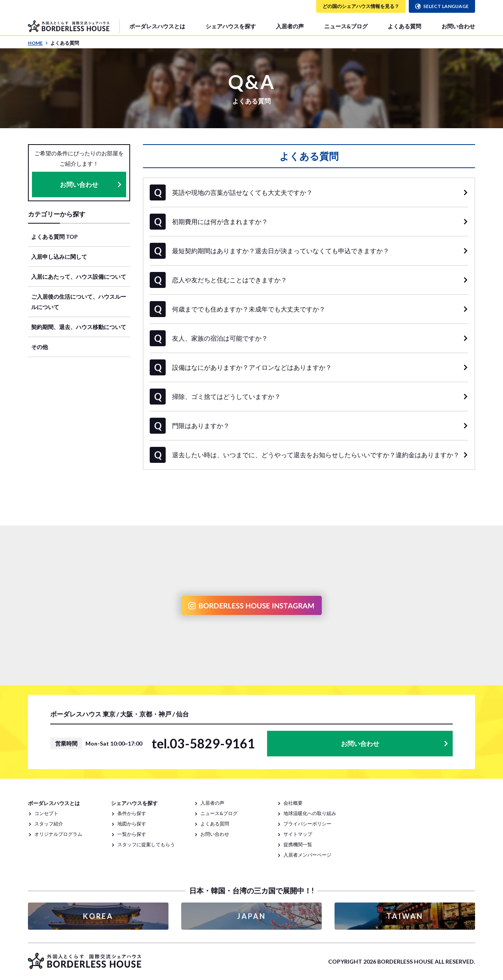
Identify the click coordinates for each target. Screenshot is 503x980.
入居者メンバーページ (307, 855)
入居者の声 (290, 26)
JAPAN (252, 916)
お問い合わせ (458, 26)
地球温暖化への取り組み (310, 813)
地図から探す (132, 824)
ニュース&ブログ (346, 26)
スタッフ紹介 (49, 824)
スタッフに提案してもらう (146, 844)
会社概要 (293, 803)
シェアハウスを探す (231, 26)
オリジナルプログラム (58, 834)
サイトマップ (298, 834)
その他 (40, 347)
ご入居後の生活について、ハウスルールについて (79, 302)
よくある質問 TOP (54, 237)
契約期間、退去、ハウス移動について (79, 327)
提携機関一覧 (298, 844)
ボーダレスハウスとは (157, 26)
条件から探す (132, 813)
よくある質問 (404, 26)
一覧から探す (132, 834)
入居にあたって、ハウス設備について (79, 277)
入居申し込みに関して (59, 257)
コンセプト (46, 813)
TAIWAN (405, 916)
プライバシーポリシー (307, 824)
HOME (38, 43)
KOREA (98, 916)
